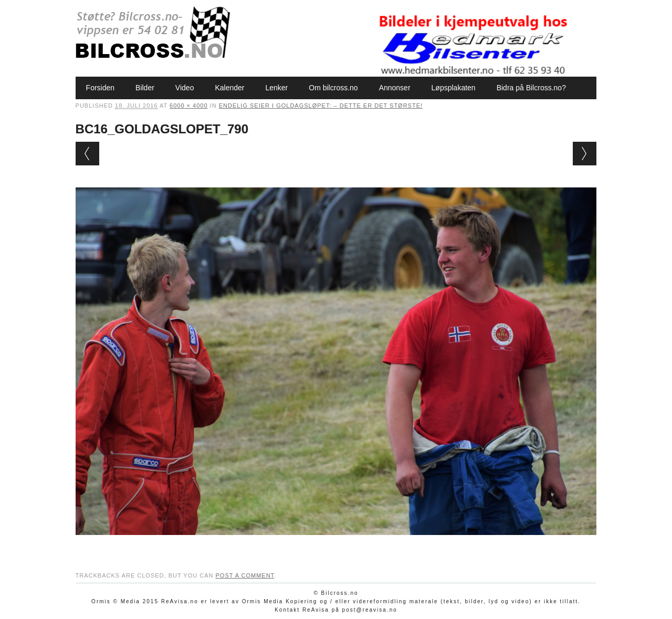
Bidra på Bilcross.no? (531, 88)
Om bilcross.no (333, 88)
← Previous (87, 154)
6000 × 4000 (188, 106)
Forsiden (100, 88)
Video (185, 88)
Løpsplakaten (454, 88)
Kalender (229, 88)
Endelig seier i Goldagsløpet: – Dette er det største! (321, 106)
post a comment (245, 575)
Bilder (145, 88)
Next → (585, 154)
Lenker (276, 88)
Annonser (395, 88)
